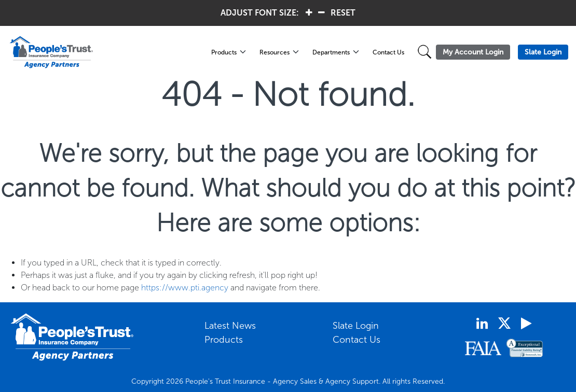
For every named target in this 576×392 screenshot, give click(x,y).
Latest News (230, 326)
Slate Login (356, 326)
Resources (275, 52)
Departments (331, 52)
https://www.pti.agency (185, 288)
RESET (343, 13)
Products (224, 52)
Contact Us (388, 52)
